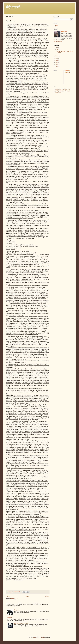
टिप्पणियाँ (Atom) (14, 599)
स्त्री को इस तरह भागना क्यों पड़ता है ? (21, 623)
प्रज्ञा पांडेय (65, 32)
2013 (57, 62)
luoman (34, 637)
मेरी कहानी (13, 7)
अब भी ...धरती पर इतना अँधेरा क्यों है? (63, 89)
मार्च (58, 50)
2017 (57, 56)
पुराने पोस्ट (47, 596)
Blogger (43, 637)
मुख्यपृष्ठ (27, 596)
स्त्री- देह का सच (17, 610)
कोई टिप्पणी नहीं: (17, 592)
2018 (57, 48)
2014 (57, 60)
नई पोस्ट (8, 596)
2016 (57, 58)
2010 (57, 67)
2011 (57, 65)
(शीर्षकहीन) (10, 618)
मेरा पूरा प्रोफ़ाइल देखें (58, 42)
